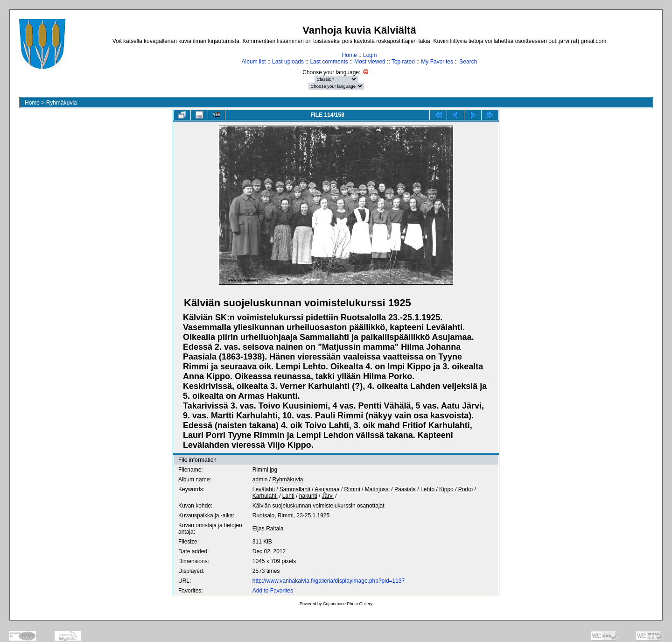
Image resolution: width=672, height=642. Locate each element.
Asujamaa (327, 489)
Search (468, 62)
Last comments (329, 62)
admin (260, 480)
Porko (465, 489)
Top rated (403, 62)
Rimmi (352, 489)
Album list (254, 62)
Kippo (446, 489)
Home (350, 55)
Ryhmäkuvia (62, 103)
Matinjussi (377, 489)
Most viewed (370, 62)
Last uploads (288, 62)
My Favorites (437, 62)
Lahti (288, 496)
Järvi (328, 496)
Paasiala (405, 489)
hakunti (308, 496)
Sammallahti (295, 489)
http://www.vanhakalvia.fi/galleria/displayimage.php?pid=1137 (329, 581)
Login (370, 55)
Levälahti (264, 489)
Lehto (427, 489)
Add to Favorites (273, 591)
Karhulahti (265, 496)
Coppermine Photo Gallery (348, 604)
